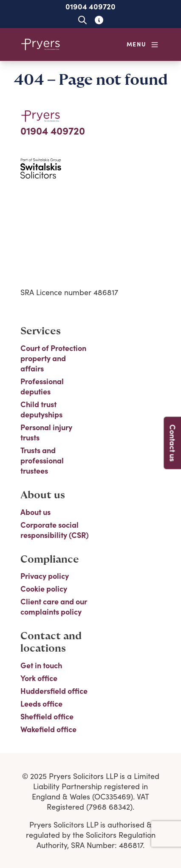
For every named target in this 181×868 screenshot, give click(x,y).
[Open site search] (82, 20)
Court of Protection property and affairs (53, 358)
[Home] (41, 45)
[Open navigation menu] (143, 45)
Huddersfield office (54, 691)
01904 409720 (90, 6)
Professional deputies (42, 386)
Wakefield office (48, 729)
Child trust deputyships (41, 409)
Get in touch (41, 665)
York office (39, 678)
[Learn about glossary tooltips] (99, 20)
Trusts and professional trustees (42, 460)
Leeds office (41, 704)
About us (35, 512)
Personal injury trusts (46, 432)
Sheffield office (47, 716)
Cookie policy (44, 589)
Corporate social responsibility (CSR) (55, 530)
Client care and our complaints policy (54, 606)
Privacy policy (45, 576)
